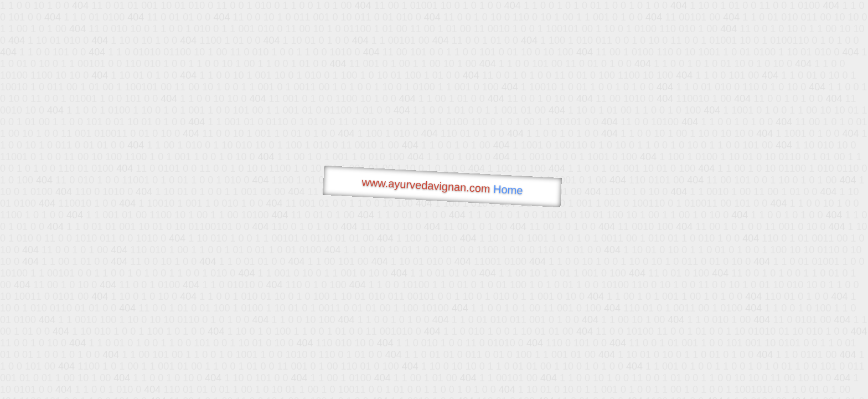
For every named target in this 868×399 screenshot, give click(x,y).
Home (508, 190)
